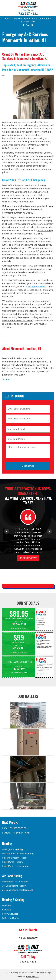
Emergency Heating (12, 849)
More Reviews (28, 558)
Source (6, 379)
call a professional (37, 287)
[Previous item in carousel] (7, 531)
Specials (7, 910)
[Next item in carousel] (49, 531)
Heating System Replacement (18, 854)
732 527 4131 (28, 14)
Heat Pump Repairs (12, 862)
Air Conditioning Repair (14, 886)
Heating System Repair (14, 858)
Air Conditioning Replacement (18, 890)
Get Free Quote (10, 918)
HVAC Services (10, 914)
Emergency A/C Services (15, 882)
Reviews (7, 906)
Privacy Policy (32, 977)
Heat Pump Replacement (15, 866)
